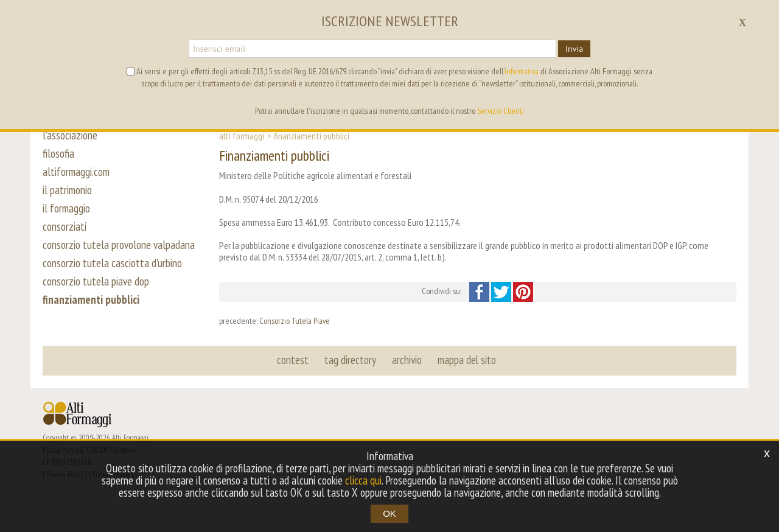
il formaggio (66, 208)
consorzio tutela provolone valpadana (119, 245)
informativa (522, 71)
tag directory (350, 360)
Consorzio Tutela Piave (295, 321)
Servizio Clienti (501, 111)
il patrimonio (67, 190)
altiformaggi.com (76, 172)
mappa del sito (467, 360)
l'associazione (70, 135)
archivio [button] (407, 360)
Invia (574, 49)
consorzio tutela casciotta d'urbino (112, 263)
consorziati (65, 226)
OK (389, 513)
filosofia (58, 153)
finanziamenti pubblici (91, 299)
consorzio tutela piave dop (96, 281)
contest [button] (293, 360)
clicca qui (363, 480)
